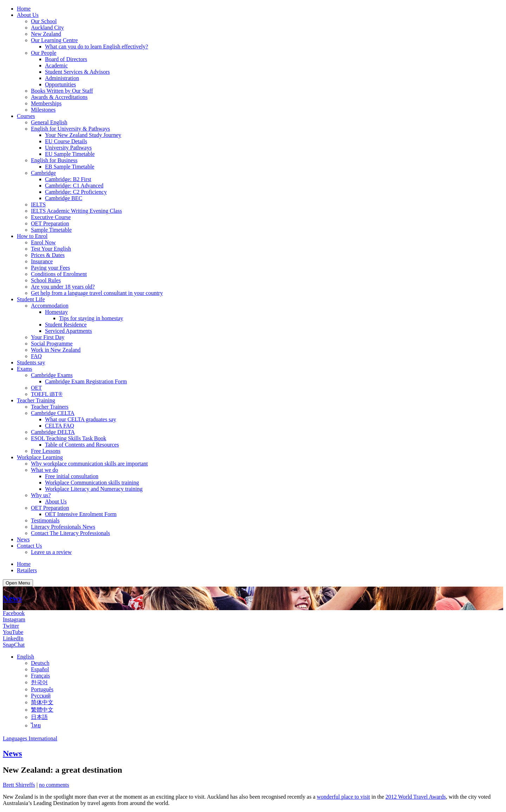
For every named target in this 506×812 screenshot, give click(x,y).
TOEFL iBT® (47, 394)
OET (36, 388)
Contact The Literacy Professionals (70, 533)
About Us (28, 15)
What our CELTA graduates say (81, 419)
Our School (44, 21)
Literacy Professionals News (63, 527)
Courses (26, 116)
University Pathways (68, 148)
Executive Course (51, 217)
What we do (44, 470)
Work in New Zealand (56, 350)
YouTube (13, 632)
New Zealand (46, 34)
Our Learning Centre (54, 40)
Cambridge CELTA (53, 413)
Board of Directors (66, 59)
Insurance (42, 261)
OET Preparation (50, 223)
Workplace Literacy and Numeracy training (94, 489)
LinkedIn (13, 638)
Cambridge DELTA (53, 432)
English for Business (54, 160)
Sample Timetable (51, 230)
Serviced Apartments (69, 331)
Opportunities (60, 84)
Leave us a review (51, 552)
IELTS (38, 204)
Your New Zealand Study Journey (83, 135)
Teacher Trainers (50, 407)
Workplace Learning (40, 457)
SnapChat (14, 645)
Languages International (30, 738)
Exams (25, 369)
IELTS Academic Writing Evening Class (76, 211)
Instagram (14, 619)
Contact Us (30, 546)
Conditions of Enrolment (59, 274)
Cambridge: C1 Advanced (74, 186)
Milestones (43, 110)
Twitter (11, 626)
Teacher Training (36, 400)
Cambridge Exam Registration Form (86, 381)
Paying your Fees (50, 268)
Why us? (41, 495)
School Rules (46, 280)
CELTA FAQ (60, 426)
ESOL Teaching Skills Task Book (69, 438)
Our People (44, 53)
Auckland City (47, 28)
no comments (54, 785)
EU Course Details (66, 141)
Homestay (56, 312)
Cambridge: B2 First (68, 179)
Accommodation (50, 306)
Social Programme (52, 344)
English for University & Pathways (70, 129)
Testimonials (45, 520)
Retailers (27, 570)
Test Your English (51, 249)
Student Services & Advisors (77, 72)
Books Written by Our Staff (62, 91)
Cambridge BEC (64, 198)
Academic (56, 65)
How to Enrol (32, 236)
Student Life (31, 299)
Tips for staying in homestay (91, 318)
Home (24, 9)
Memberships (46, 103)
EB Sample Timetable (70, 167)
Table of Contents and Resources (82, 445)
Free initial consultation (72, 476)
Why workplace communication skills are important (89, 464)
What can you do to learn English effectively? (96, 47)
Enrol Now (43, 242)
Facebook (14, 613)
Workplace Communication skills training (92, 483)
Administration (62, 78)
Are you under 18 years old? (63, 287)
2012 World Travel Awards (416, 797)
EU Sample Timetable (70, 154)
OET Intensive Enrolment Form (81, 514)
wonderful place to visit (344, 797)
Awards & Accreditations (59, 97)
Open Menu (18, 583)
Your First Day (48, 337)
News (23, 539)
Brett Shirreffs (19, 785)
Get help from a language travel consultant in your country (97, 293)
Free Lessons (46, 451)
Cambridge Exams (52, 375)
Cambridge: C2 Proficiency (76, 192)
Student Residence (66, 325)
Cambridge (43, 173)
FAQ (36, 356)
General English (49, 122)
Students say (31, 362)
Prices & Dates (48, 255)
